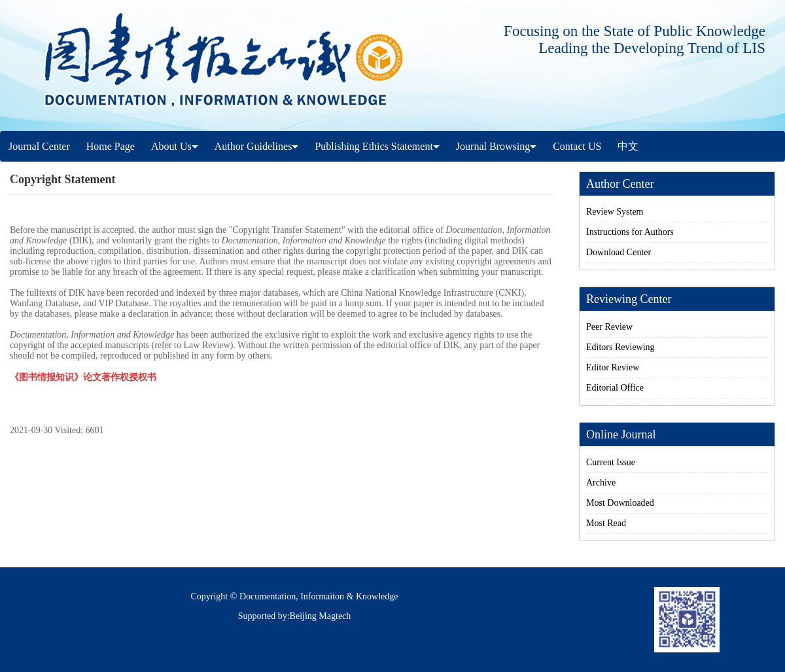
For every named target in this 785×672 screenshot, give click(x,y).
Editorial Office (615, 388)
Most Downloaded (620, 503)
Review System (615, 212)
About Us (175, 146)
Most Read (606, 523)
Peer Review (609, 327)
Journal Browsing (496, 146)
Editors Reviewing (620, 347)
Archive (601, 483)
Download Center (619, 252)
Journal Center (39, 146)
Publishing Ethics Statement (377, 146)
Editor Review (613, 367)
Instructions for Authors (630, 232)
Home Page (111, 146)
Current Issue (611, 462)
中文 (628, 146)
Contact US (577, 146)
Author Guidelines (257, 146)
